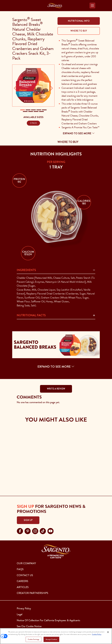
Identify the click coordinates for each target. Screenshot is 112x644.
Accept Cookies (51, 639)
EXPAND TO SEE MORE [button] (56, 367)
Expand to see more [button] (79, 133)
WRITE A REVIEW (56, 389)
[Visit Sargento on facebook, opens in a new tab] (20, 531)
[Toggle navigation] (92, 6)
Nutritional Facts (31, 315)
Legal (20, 614)
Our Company (26, 563)
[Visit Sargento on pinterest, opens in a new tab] (28, 531)
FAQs (20, 569)
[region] (56, 636)
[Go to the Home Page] (55, 6)
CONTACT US (25, 575)
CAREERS (22, 581)
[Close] (108, 632)
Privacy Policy (24, 608)
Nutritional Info (79, 21)
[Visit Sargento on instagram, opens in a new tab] (35, 531)
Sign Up (28, 520)
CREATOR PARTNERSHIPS (32, 593)
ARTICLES (23, 587)
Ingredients (26, 270)
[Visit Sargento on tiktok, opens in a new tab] (43, 531)
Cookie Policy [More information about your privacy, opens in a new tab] (97, 634)
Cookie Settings (34, 639)
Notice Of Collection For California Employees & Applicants (48, 620)
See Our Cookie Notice (29, 626)
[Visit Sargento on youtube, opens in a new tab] (51, 531)
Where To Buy (79, 31)
